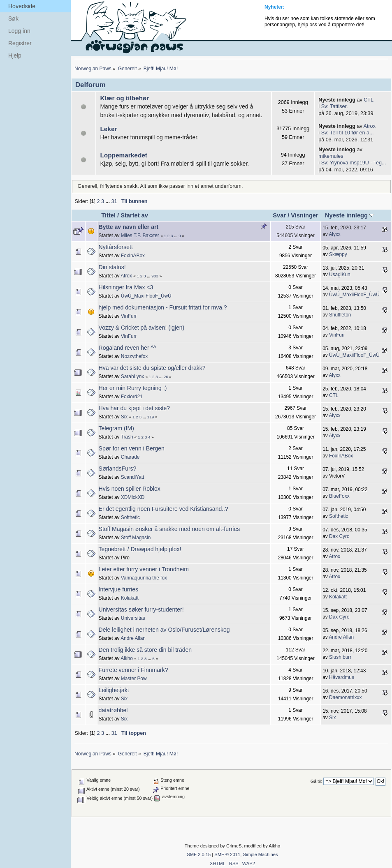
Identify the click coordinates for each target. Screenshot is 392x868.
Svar (279, 215)
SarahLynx (132, 376)
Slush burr (340, 657)
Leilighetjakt (114, 690)
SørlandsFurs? (118, 469)
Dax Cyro (339, 536)
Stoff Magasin (136, 538)
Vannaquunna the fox (144, 578)
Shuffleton (340, 315)
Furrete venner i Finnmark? (133, 670)
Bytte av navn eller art (129, 227)
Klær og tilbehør (124, 98)
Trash (127, 437)
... (108, 201)
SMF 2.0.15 (199, 854)
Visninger (304, 215)
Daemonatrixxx (345, 697)
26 (166, 377)
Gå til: (316, 781)
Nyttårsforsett (116, 247)
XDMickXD (133, 497)
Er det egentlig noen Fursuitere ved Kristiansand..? (164, 509)
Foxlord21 (132, 397)
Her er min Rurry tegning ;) (133, 388)
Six (124, 417)
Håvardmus (342, 677)
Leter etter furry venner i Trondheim (144, 569)
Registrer (20, 43)
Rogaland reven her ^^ (128, 348)
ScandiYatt (133, 477)
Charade (130, 457)
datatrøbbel (113, 710)
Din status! (112, 267)
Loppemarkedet (124, 155)
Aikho (127, 658)
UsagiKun (340, 275)
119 (151, 417)
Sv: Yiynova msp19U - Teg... (354, 163)
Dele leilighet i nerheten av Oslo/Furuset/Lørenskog (164, 630)
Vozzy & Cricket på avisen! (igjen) (142, 328)
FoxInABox (133, 256)
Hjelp (15, 55)
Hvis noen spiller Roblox (130, 489)
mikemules (331, 156)
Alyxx (334, 234)
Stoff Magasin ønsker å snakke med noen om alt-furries (169, 529)
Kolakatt (130, 598)
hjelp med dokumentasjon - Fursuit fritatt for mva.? (163, 307)
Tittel (108, 215)
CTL (369, 100)
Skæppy (338, 254)
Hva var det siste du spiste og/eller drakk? (152, 368)
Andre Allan (133, 638)
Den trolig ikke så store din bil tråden (145, 650)
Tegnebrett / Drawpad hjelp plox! (140, 549)
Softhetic (130, 517)
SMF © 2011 (227, 854)
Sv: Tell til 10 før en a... (348, 133)
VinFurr (129, 316)
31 (114, 201)
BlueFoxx (339, 496)
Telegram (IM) (116, 428)
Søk (13, 18)
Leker (108, 129)
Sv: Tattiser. (335, 106)
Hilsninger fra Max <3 (126, 287)
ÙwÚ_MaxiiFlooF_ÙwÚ (146, 296)
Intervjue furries (118, 589)
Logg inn (19, 31)
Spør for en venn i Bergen (132, 448)
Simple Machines (260, 854)
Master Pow (134, 679)
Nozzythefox (134, 356)
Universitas (133, 618)
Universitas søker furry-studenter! (141, 609)
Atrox (370, 126)
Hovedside (22, 6)
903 (155, 276)
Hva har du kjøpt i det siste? (135, 408)
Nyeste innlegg (350, 215)
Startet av (134, 215)
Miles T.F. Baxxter (140, 235)
